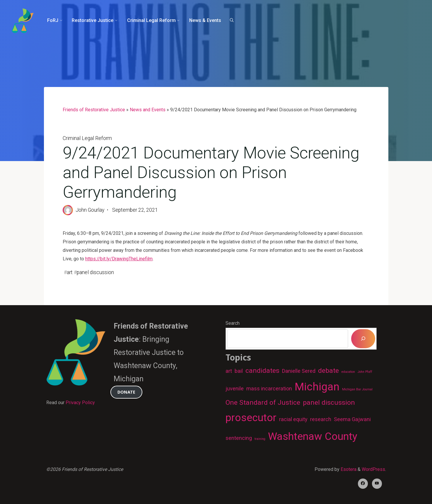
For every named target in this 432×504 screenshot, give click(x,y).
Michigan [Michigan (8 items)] (317, 387)
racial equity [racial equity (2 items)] (293, 419)
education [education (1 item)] (348, 372)
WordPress (373, 469)
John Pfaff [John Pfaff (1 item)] (365, 372)
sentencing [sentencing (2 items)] (239, 438)
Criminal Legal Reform (87, 138)
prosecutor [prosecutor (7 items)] (251, 418)
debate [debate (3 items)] (328, 371)
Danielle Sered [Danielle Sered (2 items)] (299, 371)
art (70, 272)
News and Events (148, 110)
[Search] (232, 20)
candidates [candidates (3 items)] (262, 371)
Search (233, 323)
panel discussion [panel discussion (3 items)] (329, 403)
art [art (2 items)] (229, 371)
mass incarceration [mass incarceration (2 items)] (269, 388)
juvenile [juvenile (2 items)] (235, 388)
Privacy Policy (80, 403)
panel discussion (95, 272)
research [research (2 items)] (321, 419)
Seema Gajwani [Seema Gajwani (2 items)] (352, 419)
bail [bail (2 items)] (239, 371)
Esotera (348, 469)
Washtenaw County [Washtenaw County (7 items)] (313, 436)
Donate (126, 392)
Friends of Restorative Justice (94, 110)
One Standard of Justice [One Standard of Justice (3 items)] (263, 403)
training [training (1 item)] (260, 439)
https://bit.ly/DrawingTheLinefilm (119, 259)
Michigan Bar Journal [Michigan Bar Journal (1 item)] (357, 389)
